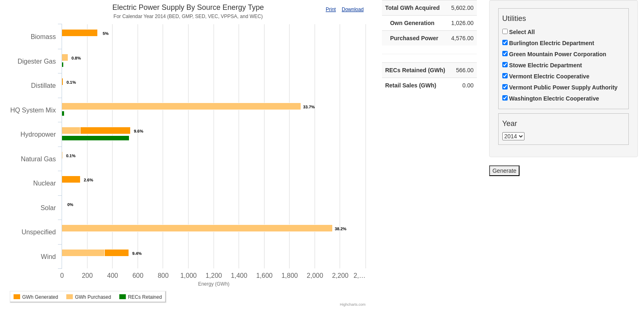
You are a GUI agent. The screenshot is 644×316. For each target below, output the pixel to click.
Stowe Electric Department (542, 65)
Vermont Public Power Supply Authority (560, 87)
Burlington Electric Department (548, 43)
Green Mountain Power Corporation (554, 54)
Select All (519, 32)
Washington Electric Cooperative (551, 98)
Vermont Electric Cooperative (546, 76)
